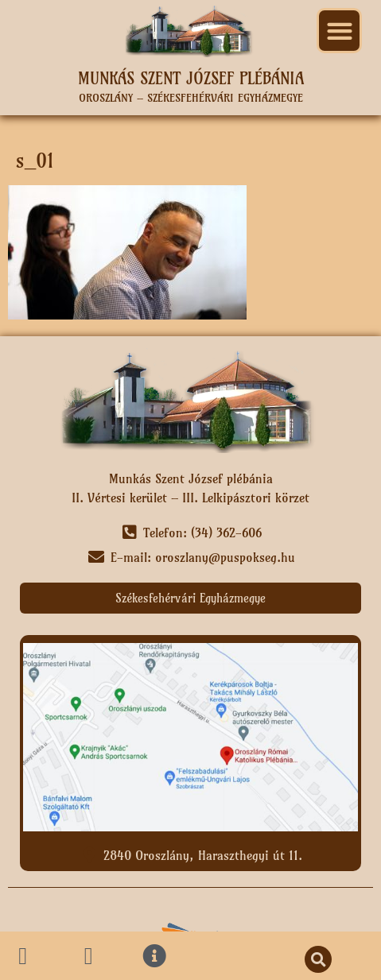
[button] (339, 31)
